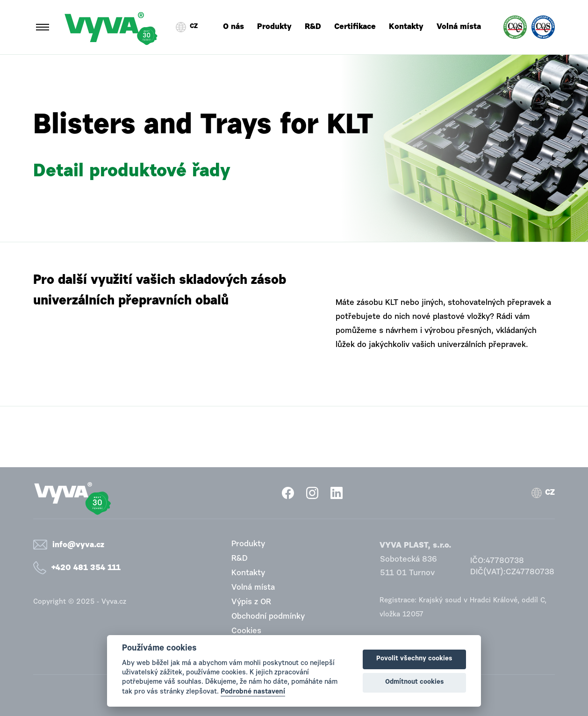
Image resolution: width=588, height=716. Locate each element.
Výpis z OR (251, 602)
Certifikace (355, 27)
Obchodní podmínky (268, 617)
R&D (313, 27)
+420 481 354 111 (86, 568)
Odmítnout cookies (415, 682)
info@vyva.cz (78, 545)
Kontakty (406, 27)
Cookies (246, 631)
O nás (233, 27)
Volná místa (459, 27)
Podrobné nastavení (253, 692)
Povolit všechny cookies (414, 659)
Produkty (274, 27)
